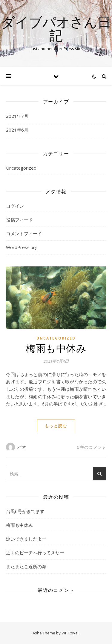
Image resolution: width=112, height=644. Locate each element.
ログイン (15, 206)
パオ (22, 447)
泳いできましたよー (26, 539)
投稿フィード (19, 220)
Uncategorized (21, 168)
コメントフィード (24, 233)
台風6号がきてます (25, 511)
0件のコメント (91, 447)
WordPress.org (22, 247)
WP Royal (70, 633)
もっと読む (56, 426)
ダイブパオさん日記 (56, 28)
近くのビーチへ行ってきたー (35, 553)
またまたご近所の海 (26, 566)
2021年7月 (17, 116)
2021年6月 (17, 130)
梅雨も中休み (56, 348)
